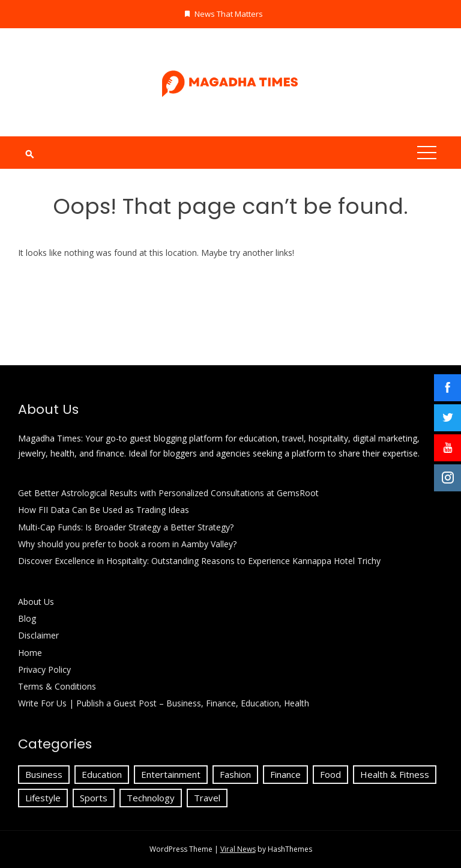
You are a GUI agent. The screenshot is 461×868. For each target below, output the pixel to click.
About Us (36, 602)
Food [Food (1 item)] (330, 774)
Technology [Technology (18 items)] (151, 798)
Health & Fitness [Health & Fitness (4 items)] (395, 774)
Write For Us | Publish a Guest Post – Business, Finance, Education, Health (164, 703)
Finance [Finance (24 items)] (285, 774)
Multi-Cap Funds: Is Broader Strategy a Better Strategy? (126, 527)
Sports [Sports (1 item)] (94, 798)
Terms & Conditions (57, 686)
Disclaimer (38, 635)
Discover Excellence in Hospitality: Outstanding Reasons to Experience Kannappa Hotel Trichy (199, 561)
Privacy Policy (46, 669)
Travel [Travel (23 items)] (207, 798)
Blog (27, 618)
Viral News (238, 849)
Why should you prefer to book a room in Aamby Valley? (127, 544)
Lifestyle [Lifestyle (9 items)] (43, 798)
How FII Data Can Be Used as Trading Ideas (104, 510)
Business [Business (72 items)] (44, 774)
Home (30, 653)
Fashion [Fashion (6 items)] (235, 774)
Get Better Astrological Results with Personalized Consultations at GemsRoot (168, 493)
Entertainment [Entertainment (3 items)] (171, 774)
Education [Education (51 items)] (102, 774)
